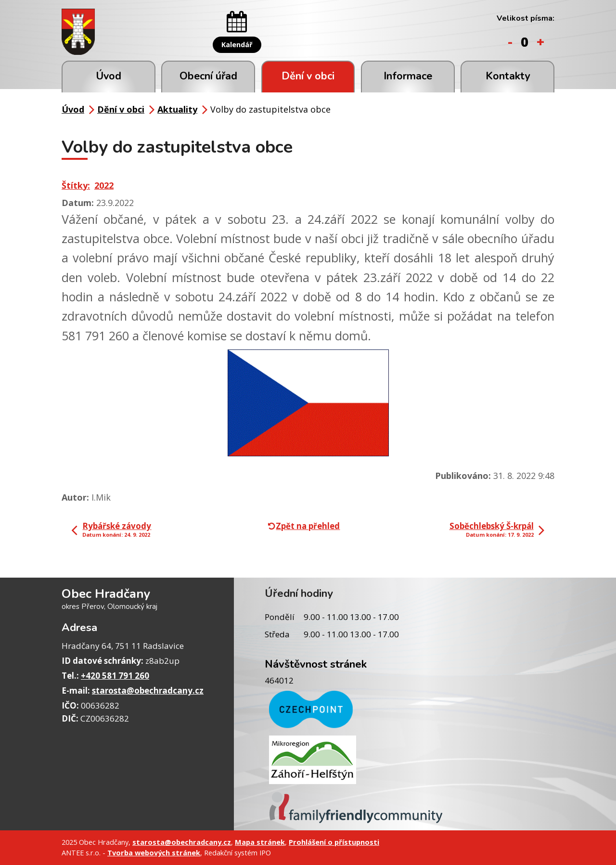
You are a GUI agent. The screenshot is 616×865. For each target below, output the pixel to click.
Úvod (109, 76)
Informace (408, 76)
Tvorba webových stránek (154, 852)
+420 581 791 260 (115, 676)
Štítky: (76, 185)
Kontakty (508, 76)
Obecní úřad (208, 76)
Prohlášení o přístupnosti (334, 842)
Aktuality (177, 109)
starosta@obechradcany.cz (148, 691)
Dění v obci (308, 76)
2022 (104, 185)
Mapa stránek (260, 842)
